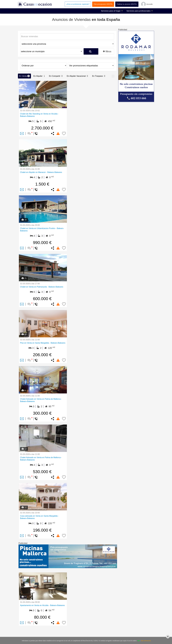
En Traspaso (99, 76)
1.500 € (42, 184)
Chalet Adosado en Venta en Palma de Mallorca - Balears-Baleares (41, 400)
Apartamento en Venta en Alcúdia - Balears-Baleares (42, 605)
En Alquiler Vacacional (78, 76)
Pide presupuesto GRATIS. (103, 4)
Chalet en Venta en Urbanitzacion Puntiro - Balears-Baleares (42, 230)
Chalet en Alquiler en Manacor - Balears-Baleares (41, 172)
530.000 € (42, 472)
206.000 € (42, 355)
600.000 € (42, 299)
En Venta (24, 76)
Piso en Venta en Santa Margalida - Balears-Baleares (43, 343)
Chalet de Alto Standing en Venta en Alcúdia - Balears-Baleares (39, 115)
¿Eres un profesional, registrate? (78, 4)
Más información (146, 641)
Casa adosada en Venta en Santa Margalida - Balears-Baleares (39, 517)
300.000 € (42, 413)
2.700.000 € (42, 128)
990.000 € (42, 243)
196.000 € (42, 530)
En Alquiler (39, 76)
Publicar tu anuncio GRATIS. (127, 4)
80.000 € (42, 617)
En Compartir (56, 76)
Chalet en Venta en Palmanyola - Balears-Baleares (42, 287)
